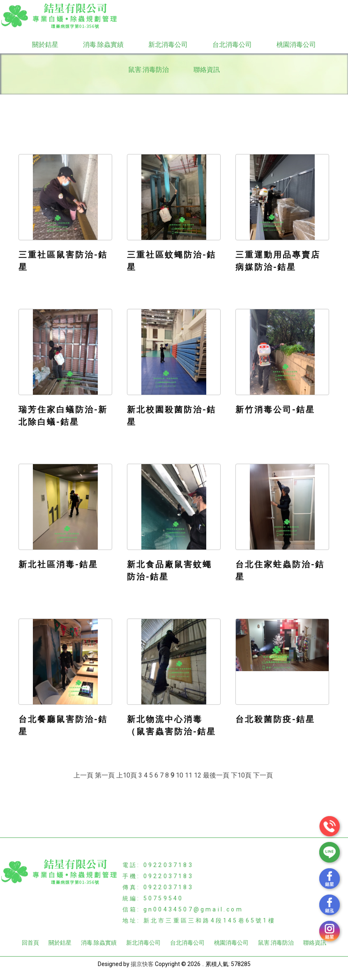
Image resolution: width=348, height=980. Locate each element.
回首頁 (30, 943)
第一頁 (105, 775)
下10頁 (241, 775)
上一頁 (83, 775)
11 (189, 775)
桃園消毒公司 (296, 45)
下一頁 (263, 775)
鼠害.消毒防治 (149, 70)
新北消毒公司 (168, 45)
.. (203, 964)
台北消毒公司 (232, 45)
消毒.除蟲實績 (103, 45)
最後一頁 (216, 775)
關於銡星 (45, 45)
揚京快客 (142, 964)
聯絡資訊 (207, 70)
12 (198, 775)
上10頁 (127, 775)
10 (180, 775)
